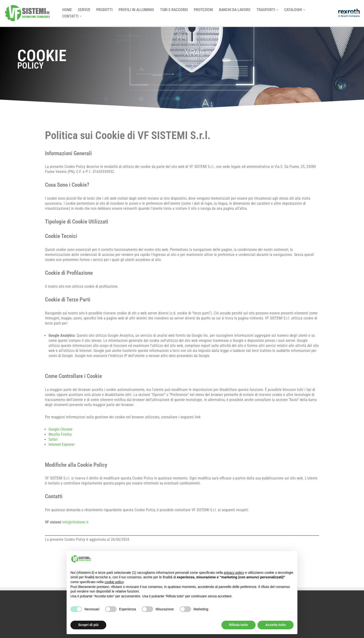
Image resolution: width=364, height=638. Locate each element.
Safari (53, 439)
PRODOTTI (104, 10)
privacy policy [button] (234, 573)
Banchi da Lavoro (235, 10)
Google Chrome (60, 429)
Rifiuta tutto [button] (239, 625)
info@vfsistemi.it (75, 522)
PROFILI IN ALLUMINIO (136, 10)
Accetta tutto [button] (276, 625)
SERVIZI (84, 10)
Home (67, 10)
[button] (277, 10)
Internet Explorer (62, 444)
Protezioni (203, 10)
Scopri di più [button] (88, 625)
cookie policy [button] (114, 582)
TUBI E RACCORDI (174, 10)
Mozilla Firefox (60, 434)
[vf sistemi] (29, 13)
